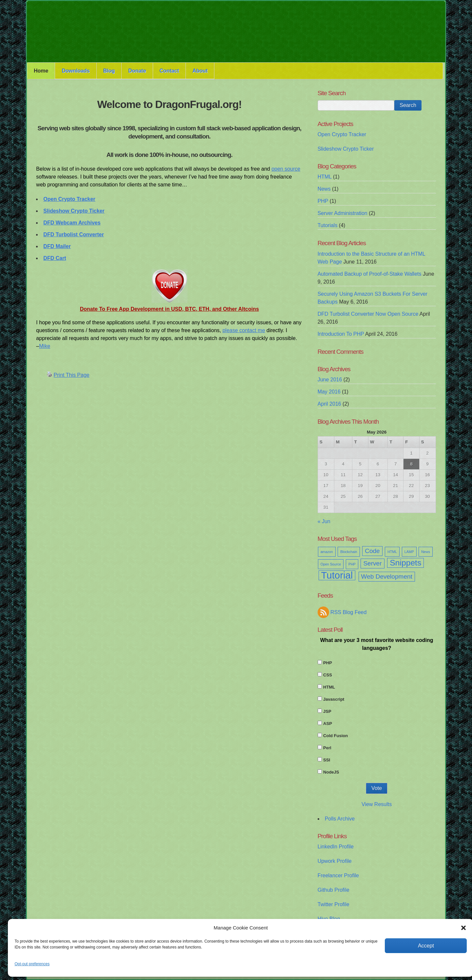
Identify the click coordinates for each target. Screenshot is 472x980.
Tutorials (328, 225)
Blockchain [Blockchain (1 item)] (349, 552)
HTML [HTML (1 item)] (392, 552)
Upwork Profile (335, 861)
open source (286, 169)
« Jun (324, 521)
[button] (463, 928)
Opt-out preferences (32, 964)
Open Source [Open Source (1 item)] (331, 564)
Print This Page (72, 375)
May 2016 (329, 392)
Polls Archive (340, 819)
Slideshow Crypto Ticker (346, 149)
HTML (325, 177)
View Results (377, 804)
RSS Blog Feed (348, 612)
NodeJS (331, 772)
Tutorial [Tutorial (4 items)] (337, 575)
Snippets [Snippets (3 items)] (405, 563)
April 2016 (329, 404)
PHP (323, 201)
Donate (137, 71)
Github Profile (334, 890)
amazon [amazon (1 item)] (327, 552)
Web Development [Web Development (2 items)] (387, 576)
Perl (327, 748)
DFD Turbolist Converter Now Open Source (368, 314)
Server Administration (343, 213)
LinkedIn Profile (336, 847)
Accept (426, 946)
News (324, 189)
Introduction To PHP (341, 334)
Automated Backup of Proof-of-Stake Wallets (370, 274)
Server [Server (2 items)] (372, 563)
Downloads (76, 71)
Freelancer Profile (338, 875)
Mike (45, 346)
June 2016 (330, 380)
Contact (169, 71)
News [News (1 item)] (426, 552)
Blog (109, 71)
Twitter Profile (334, 904)
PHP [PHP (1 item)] (352, 564)
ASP (328, 724)
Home (41, 71)
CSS (328, 675)
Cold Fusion (335, 736)
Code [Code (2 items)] (372, 551)
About (200, 71)
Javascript (334, 699)
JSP (327, 711)
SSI (327, 760)
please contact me (244, 330)
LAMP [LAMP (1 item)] (409, 552)
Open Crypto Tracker (342, 134)
